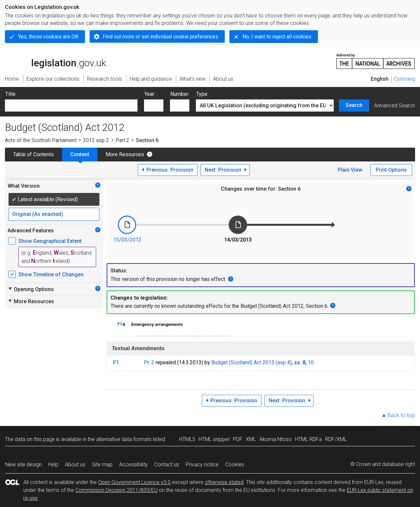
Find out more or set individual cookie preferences (160, 37)
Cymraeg (405, 79)
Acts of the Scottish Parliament (41, 140)
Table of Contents (33, 154)
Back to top (401, 415)
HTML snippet (214, 439)
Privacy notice (202, 465)
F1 (120, 324)
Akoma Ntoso (275, 439)
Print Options (391, 170)
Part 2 (122, 140)
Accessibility (133, 465)
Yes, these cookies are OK (48, 37)
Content (80, 154)
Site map (102, 465)
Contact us (167, 465)
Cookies (235, 465)
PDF (238, 439)
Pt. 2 (149, 362)
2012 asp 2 (96, 140)
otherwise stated (224, 482)
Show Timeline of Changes (51, 275)
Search (354, 105)
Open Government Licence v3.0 (134, 482)
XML (251, 439)
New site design (23, 465)
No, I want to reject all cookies (277, 37)
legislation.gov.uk (55, 61)
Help (53, 465)
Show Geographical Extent (50, 241)
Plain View (350, 170)
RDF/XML (336, 439)
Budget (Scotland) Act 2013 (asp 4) (252, 362)
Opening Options (31, 289)
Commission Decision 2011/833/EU (116, 490)
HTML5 (187, 439)
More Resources (125, 154)
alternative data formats (124, 439)
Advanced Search (395, 106)
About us (75, 465)
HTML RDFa (308, 439)
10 (311, 362)
